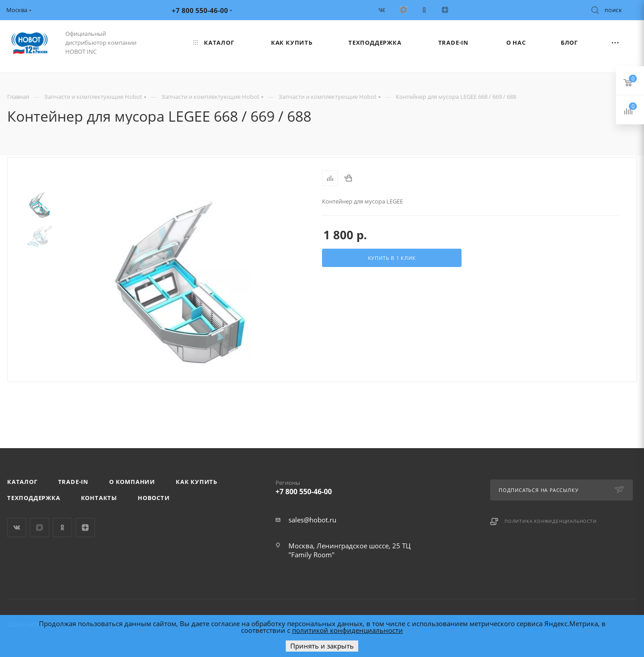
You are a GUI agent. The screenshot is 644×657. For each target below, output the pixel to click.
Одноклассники (62, 528)
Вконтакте (17, 528)
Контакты (99, 498)
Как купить (197, 482)
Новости (154, 498)
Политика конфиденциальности (551, 521)
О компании (132, 482)
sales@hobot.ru (312, 520)
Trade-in (73, 482)
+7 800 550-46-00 (349, 486)
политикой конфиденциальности (347, 630)
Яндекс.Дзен (85, 528)
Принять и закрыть (322, 646)
